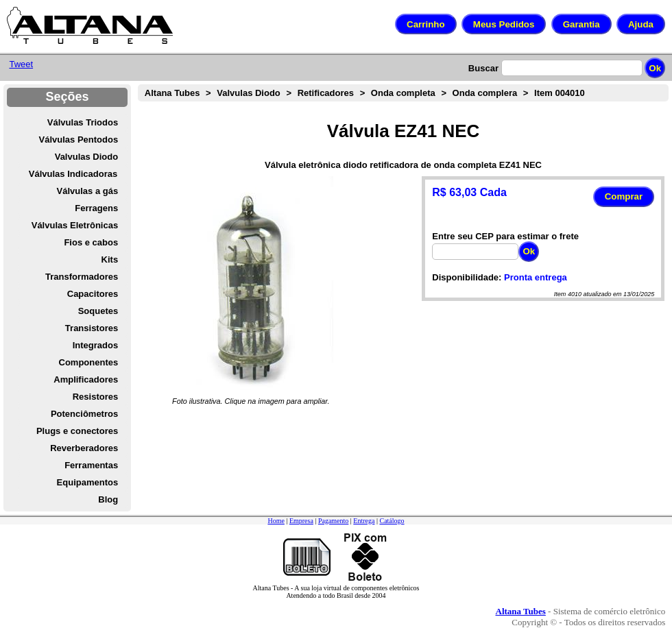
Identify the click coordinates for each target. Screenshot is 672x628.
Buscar (483, 68)
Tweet (21, 64)
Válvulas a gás (88, 191)
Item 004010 (560, 93)
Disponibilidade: (467, 277)
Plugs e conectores (77, 431)
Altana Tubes (172, 93)
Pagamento (333, 521)
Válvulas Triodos (83, 122)
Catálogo (392, 521)
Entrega (364, 521)
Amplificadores (86, 379)
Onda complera (485, 93)
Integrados (95, 345)
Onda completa (403, 93)
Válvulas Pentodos (79, 140)
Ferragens (96, 208)
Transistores (92, 328)
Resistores (95, 397)
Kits (110, 259)
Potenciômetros (84, 414)
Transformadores (82, 277)
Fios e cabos (91, 242)
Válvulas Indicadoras (73, 174)
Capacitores (93, 294)
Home (276, 521)
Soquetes (98, 311)
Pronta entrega (536, 277)
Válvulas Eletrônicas (75, 225)
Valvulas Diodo (86, 157)
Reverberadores (84, 448)
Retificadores (326, 93)
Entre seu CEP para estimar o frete (505, 236)
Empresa (301, 521)
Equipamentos (88, 482)
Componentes (89, 362)
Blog (108, 499)
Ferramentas (91, 465)
